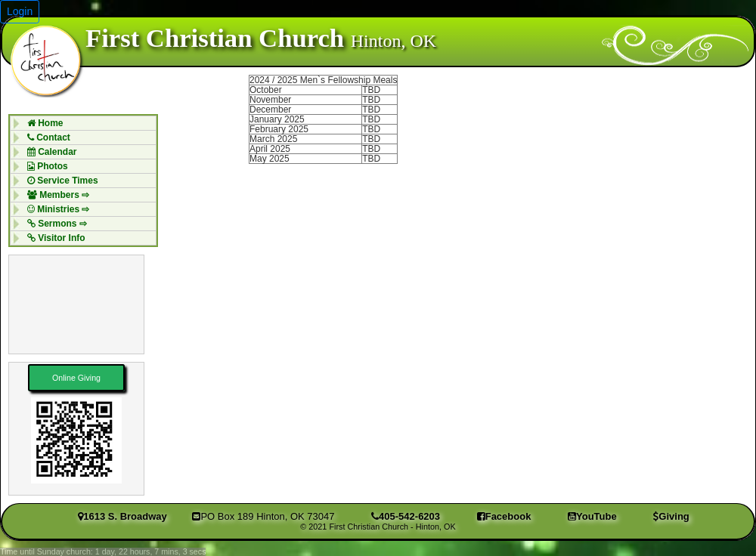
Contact (45, 137)
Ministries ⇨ (55, 209)
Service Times (59, 181)
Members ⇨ (54, 195)
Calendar (48, 152)
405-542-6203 (406, 516)
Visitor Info (53, 238)
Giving (671, 516)
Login (20, 11)
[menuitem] (83, 123)
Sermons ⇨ (53, 224)
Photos (44, 166)
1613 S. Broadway (122, 516)
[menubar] (83, 181)
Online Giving (76, 378)
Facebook (504, 516)
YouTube (592, 516)
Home (42, 123)
